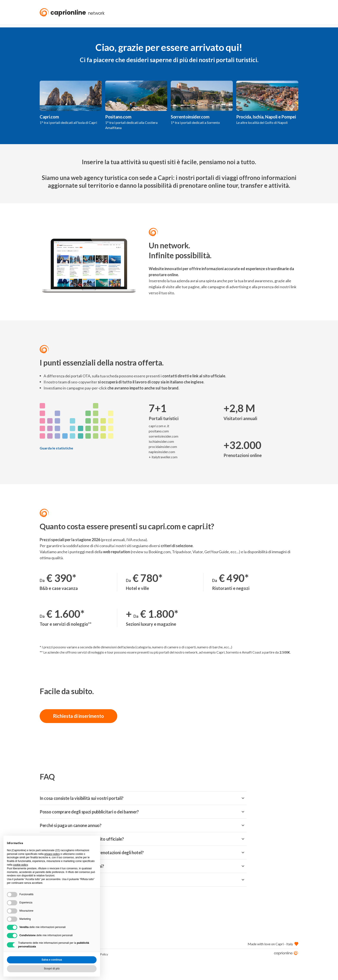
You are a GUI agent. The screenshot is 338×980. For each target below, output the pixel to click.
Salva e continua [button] (52, 960)
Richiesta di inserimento (78, 729)
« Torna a (53, 31)
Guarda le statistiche (56, 461)
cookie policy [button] (20, 865)
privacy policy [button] (52, 854)
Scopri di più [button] (52, 969)
